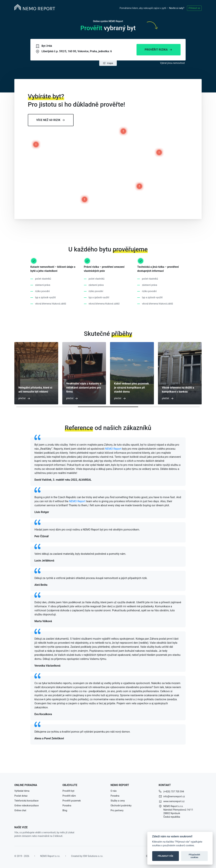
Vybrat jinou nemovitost (172, 63)
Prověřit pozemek (72, 801)
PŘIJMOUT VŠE (166, 856)
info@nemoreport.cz (174, 796)
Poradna (67, 806)
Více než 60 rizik (51, 120)
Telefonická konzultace (26, 801)
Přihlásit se (194, 8)
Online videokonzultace (26, 806)
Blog (65, 810)
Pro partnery (117, 810)
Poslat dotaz (21, 796)
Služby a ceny (118, 801)
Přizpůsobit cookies (194, 856)
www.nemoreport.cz (174, 801)
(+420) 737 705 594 (174, 792)
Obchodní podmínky (121, 806)
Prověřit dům (69, 796)
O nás (114, 791)
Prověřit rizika (159, 50)
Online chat (20, 810)
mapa (108, 63)
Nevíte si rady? (177, 8)
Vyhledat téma (22, 791)
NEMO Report (113, 449)
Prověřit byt (68, 791)
